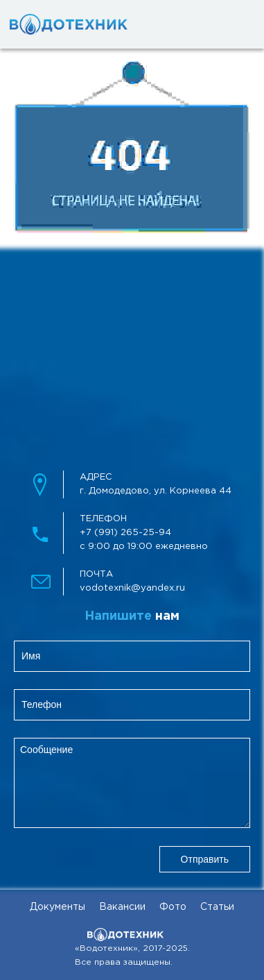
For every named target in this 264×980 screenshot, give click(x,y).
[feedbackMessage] (132, 783)
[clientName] (132, 656)
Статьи (217, 907)
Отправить (205, 859)
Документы (58, 907)
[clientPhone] (132, 705)
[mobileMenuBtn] (229, 24)
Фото (173, 907)
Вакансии (122, 907)
